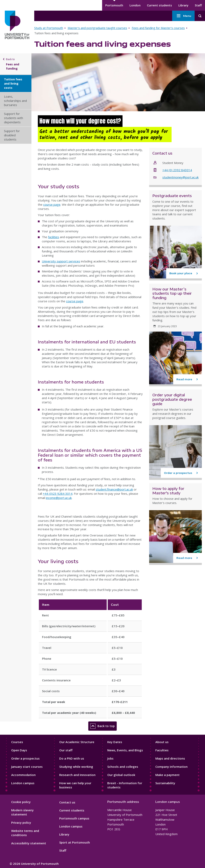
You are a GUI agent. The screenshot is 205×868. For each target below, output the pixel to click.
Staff (198, 5)
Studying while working (76, 767)
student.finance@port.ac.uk (114, 489)
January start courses (27, 767)
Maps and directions (170, 758)
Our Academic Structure (77, 742)
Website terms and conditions (25, 833)
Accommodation (23, 775)
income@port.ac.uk (59, 498)
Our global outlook (121, 775)
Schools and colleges (123, 767)
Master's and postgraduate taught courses (97, 28)
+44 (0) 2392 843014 (177, 170)
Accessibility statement (29, 843)
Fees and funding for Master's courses (158, 28)
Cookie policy (21, 802)
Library (183, 5)
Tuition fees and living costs (13, 83)
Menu (183, 16)
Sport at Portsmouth (75, 842)
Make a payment (167, 775)
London (135, 5)
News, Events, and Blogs (125, 750)
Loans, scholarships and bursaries (15, 101)
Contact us (67, 802)
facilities (54, 237)
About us (162, 742)
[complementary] (162, 838)
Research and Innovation (77, 775)
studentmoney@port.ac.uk (180, 177)
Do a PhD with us (72, 758)
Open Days (19, 750)
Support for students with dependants (14, 118)
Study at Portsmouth (49, 28)
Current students (159, 5)
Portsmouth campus (74, 818)
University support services (61, 261)
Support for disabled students (12, 135)
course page (52, 204)
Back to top (102, 726)
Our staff (66, 750)
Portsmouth (114, 5)
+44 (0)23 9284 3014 (58, 494)
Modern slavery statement (22, 812)
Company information (171, 767)
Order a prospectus (25, 758)
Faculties (162, 750)
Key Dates (115, 742)
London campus (23, 783)
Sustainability (165, 783)
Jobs (110, 758)
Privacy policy (21, 822)
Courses (17, 742)
